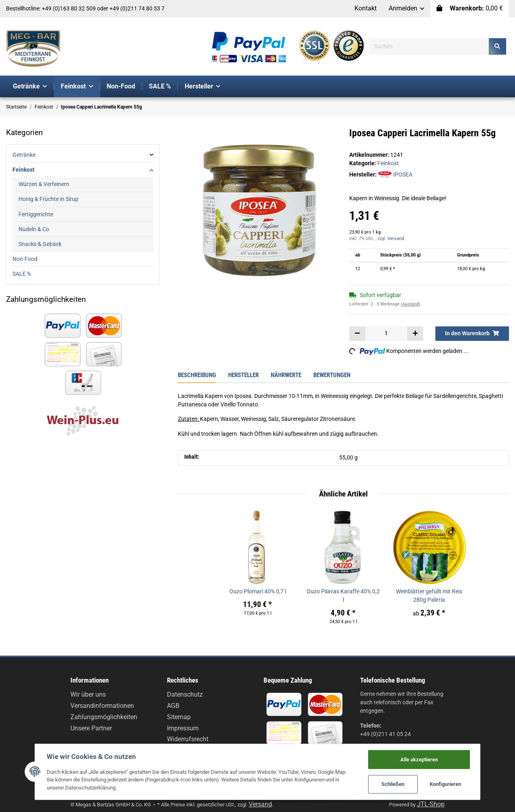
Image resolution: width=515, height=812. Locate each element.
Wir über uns (88, 694)
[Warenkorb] (470, 9)
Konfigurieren (449, 784)
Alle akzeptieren (422, 759)
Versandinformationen (102, 706)
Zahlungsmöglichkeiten (104, 717)
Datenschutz (185, 694)
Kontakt (366, 8)
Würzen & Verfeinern (44, 184)
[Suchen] (429, 46)
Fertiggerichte (36, 214)
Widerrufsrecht (188, 739)
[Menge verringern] (357, 334)
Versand (396, 239)
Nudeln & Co (34, 229)
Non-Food (25, 259)
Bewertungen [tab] (332, 375)
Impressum (183, 728)
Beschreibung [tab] (197, 375)
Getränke (24, 155)
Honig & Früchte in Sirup (48, 199)
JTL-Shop (431, 804)
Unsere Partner (91, 728)
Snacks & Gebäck (40, 244)
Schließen (396, 784)
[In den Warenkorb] (472, 334)
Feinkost (388, 163)
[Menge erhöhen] (415, 334)
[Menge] (386, 334)
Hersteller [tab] (243, 375)
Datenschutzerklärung (69, 787)
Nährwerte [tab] (286, 375)
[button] (407, 9)
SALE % (22, 274)
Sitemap (179, 717)
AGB (173, 706)
